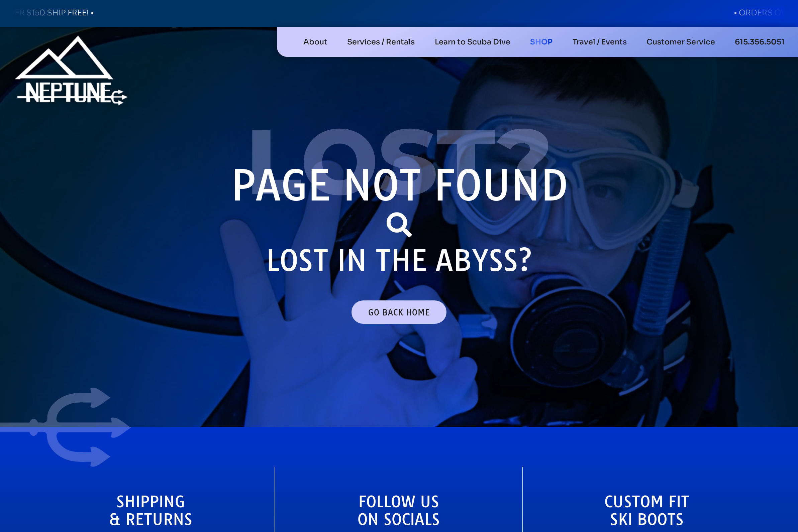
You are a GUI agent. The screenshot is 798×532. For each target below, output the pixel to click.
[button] (381, 42)
